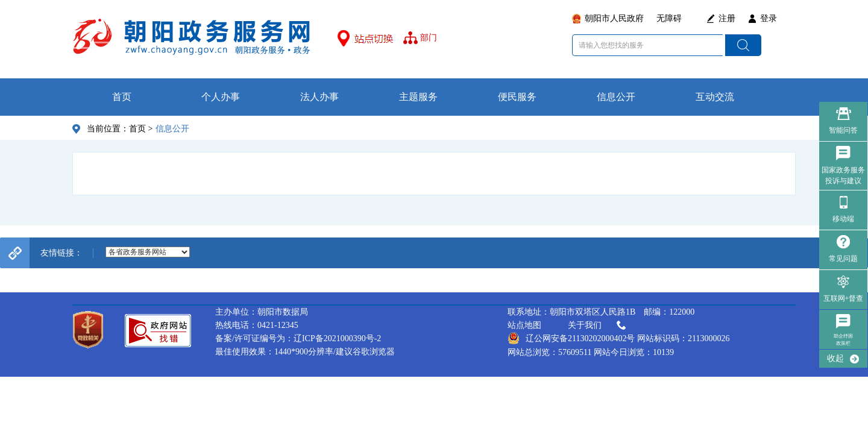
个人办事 (221, 97)
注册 (727, 18)
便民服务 (517, 97)
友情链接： (61, 253)
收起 (835, 358)
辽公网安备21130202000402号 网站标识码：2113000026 (618, 338)
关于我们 (598, 325)
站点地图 (524, 325)
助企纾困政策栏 (843, 340)
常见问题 (843, 259)
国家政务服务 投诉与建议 (843, 175)
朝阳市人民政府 (614, 18)
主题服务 (418, 97)
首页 (122, 97)
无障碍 (669, 18)
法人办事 (319, 97)
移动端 (843, 219)
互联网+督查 (844, 298)
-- (148, 252)
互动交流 (715, 97)
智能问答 (843, 130)
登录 (769, 18)
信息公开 (616, 97)
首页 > (141, 129)
